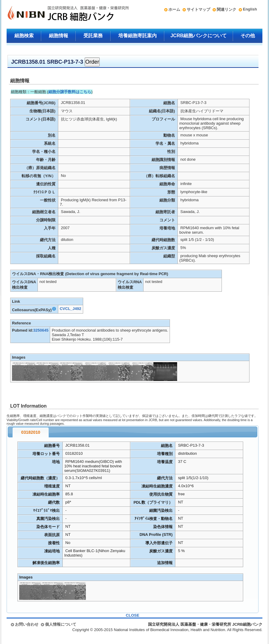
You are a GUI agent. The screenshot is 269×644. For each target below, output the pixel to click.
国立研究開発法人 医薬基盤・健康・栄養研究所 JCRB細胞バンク (62, 14)
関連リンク (227, 9)
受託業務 (93, 36)
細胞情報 (59, 36)
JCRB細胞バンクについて (199, 36)
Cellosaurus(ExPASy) (34, 310)
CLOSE (133, 615)
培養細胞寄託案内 (138, 36)
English (250, 9)
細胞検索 (24, 36)
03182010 (31, 432)
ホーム (174, 9)
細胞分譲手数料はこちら (70, 92)
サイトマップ (198, 9)
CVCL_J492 (71, 309)
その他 (248, 36)
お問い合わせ (27, 624)
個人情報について (61, 624)
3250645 (41, 330)
